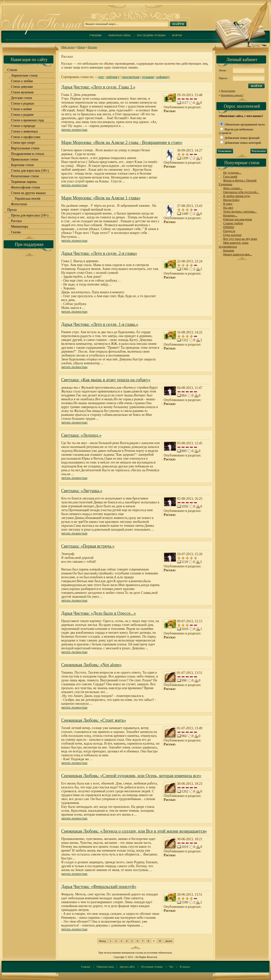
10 (160, 941)
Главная (86, 967)
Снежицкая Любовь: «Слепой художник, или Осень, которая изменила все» (131, 776)
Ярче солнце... (233, 188)
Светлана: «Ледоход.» (81, 435)
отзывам (148, 77)
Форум (177, 35)
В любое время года (237, 196)
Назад (102, 941)
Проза (81, 47)
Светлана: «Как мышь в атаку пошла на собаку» (106, 380)
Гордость (229, 231)
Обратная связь (119, 35)
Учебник (95, 35)
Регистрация (228, 91)
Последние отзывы (151, 35)
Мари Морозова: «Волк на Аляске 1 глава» (101, 198)
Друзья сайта (127, 967)
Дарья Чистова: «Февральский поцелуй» (99, 887)
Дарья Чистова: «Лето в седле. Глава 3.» (98, 87)
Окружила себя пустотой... (241, 192)
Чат (171, 967)
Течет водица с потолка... (240, 211)
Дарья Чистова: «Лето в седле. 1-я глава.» (100, 324)
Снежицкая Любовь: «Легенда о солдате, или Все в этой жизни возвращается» (134, 831)
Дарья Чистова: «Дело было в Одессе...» (99, 613)
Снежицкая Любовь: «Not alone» (91, 665)
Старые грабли (233, 223)
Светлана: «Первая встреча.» (88, 546)
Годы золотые (232, 235)
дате (101, 77)
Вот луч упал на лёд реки (240, 239)
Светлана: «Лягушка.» (82, 491)
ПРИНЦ (229, 227)
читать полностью (74, 130)
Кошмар (229, 250)
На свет (228, 208)
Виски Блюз (231, 200)
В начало (185, 967)
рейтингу (113, 77)
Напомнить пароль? (232, 95)
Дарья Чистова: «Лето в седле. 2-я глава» (99, 253)
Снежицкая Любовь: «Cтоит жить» (94, 720)
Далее (169, 941)
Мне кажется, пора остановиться (234, 245)
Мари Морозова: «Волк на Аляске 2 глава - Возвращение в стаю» (122, 143)
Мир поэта (68, 47)
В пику (228, 204)
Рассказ (92, 47)
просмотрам (131, 77)
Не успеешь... (232, 173)
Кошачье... (230, 215)
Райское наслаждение (238, 219)
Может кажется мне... (238, 254)
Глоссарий (230, 176)
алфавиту (163, 77)
